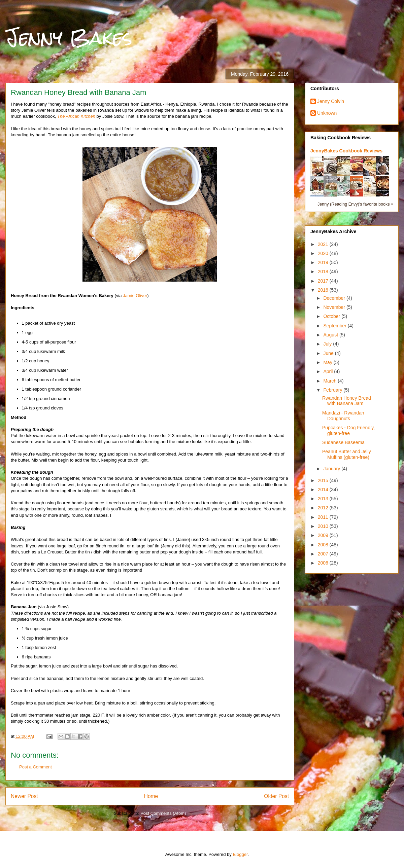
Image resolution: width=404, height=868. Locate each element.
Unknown (327, 113)
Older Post (276, 796)
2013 (324, 499)
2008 (324, 545)
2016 (324, 290)
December (335, 298)
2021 (324, 244)
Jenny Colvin (331, 101)
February (333, 390)
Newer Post (24, 796)
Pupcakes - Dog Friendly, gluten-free (348, 430)
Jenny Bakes (69, 38)
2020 (324, 253)
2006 (324, 563)
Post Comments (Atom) (163, 813)
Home (151, 796)
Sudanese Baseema (343, 442)
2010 (324, 526)
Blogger (240, 854)
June (329, 353)
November (335, 307)
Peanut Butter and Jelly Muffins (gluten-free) (347, 454)
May (328, 362)
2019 (324, 262)
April (329, 371)
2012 (324, 508)
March (330, 381)
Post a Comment (36, 767)
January (332, 469)
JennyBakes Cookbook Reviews (346, 151)
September (335, 326)
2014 (324, 490)
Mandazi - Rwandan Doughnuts (343, 416)
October (332, 316)
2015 (324, 480)
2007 (324, 554)
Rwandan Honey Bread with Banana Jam (347, 401)
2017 (324, 281)
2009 (324, 535)
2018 (324, 272)
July (328, 344)
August (331, 335)
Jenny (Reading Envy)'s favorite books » (355, 204)
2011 (324, 517)
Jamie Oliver (135, 296)
